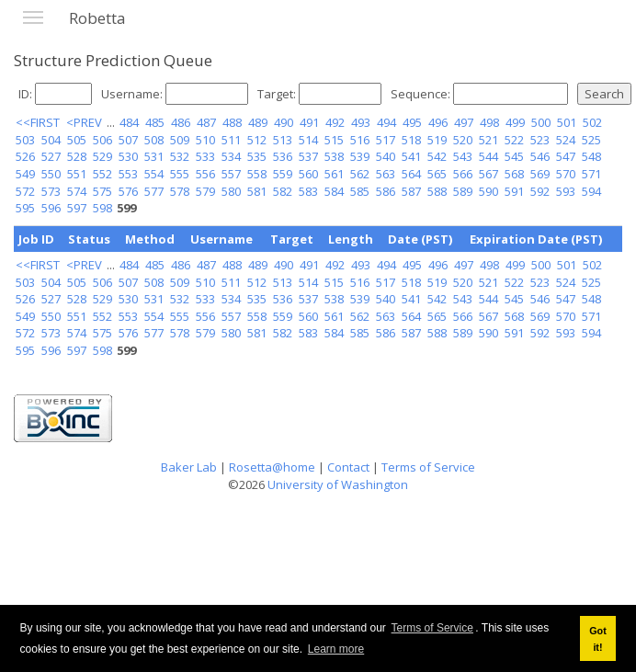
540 (386, 156)
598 (102, 208)
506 (102, 140)
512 (257, 140)
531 (154, 156)
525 (591, 140)
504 (51, 140)
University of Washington (338, 484)
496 (438, 122)
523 (540, 140)
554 (154, 174)
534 (231, 156)
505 (77, 140)
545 (514, 156)
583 (308, 191)
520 (463, 140)
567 (488, 174)
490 (284, 122)
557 (231, 174)
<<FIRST (38, 122)
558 (257, 174)
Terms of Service (432, 628)
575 (102, 191)
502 (592, 122)
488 (232, 122)
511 (231, 140)
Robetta (97, 18)
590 (488, 191)
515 (334, 140)
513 (283, 140)
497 (464, 122)
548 (591, 156)
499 (515, 122)
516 (360, 140)
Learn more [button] (336, 649)
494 (386, 122)
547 (566, 156)
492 (335, 122)
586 (386, 191)
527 (51, 156)
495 (412, 122)
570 (566, 174)
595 (25, 208)
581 (257, 191)
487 (206, 122)
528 (77, 156)
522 (514, 140)
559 (283, 174)
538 (334, 156)
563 (386, 174)
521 (488, 140)
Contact (348, 467)
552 (102, 174)
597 (77, 208)
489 (258, 122)
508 (154, 140)
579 (205, 191)
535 (257, 156)
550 (51, 174)
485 (155, 122)
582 (283, 191)
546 (540, 156)
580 (231, 191)
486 (181, 122)
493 (361, 122)
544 (488, 156)
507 (128, 140)
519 (437, 140)
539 (360, 156)
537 (308, 156)
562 (360, 174)
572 (25, 191)
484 (129, 122)
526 (25, 156)
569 (540, 174)
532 (180, 156)
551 (77, 174)
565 (437, 174)
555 (180, 174)
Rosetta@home (272, 467)
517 (386, 140)
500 (541, 122)
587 (411, 191)
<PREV (84, 122)
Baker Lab (189, 467)
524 (566, 140)
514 (308, 140)
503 (25, 140)
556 (205, 174)
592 (540, 191)
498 (489, 122)
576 (128, 191)
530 (128, 156)
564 (411, 174)
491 (309, 122)
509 (180, 140)
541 (411, 156)
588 (437, 191)
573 (51, 191)
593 (566, 191)
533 (205, 156)
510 (205, 140)
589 (463, 191)
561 (334, 174)
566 (463, 174)
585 (360, 191)
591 (514, 191)
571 (591, 174)
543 (463, 156)
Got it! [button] (598, 639)
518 (411, 140)
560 (308, 174)
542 (437, 156)
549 (25, 174)
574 (77, 191)
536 (283, 156)
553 (128, 174)
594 (591, 191)
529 (102, 156)
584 (334, 191)
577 (154, 191)
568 (514, 174)
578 (180, 191)
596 (51, 208)
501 (567, 122)
